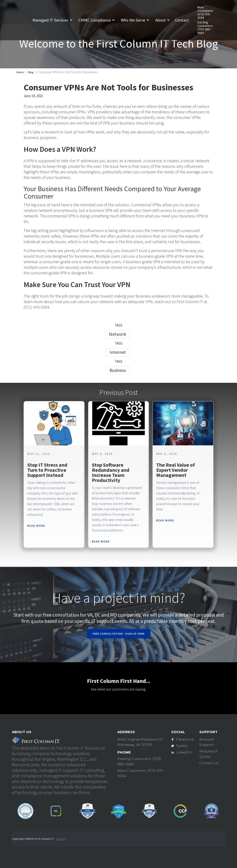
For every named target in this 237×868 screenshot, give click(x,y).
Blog (31, 72)
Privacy (61, 839)
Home (20, 72)
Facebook (185, 739)
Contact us (209, 763)
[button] (54, 20)
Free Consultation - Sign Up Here (119, 634)
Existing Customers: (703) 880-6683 (205, 28)
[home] (24, 20)
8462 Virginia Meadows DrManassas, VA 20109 (140, 742)
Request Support (207, 742)
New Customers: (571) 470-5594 (205, 13)
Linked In (184, 752)
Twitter (182, 746)
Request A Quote (208, 754)
